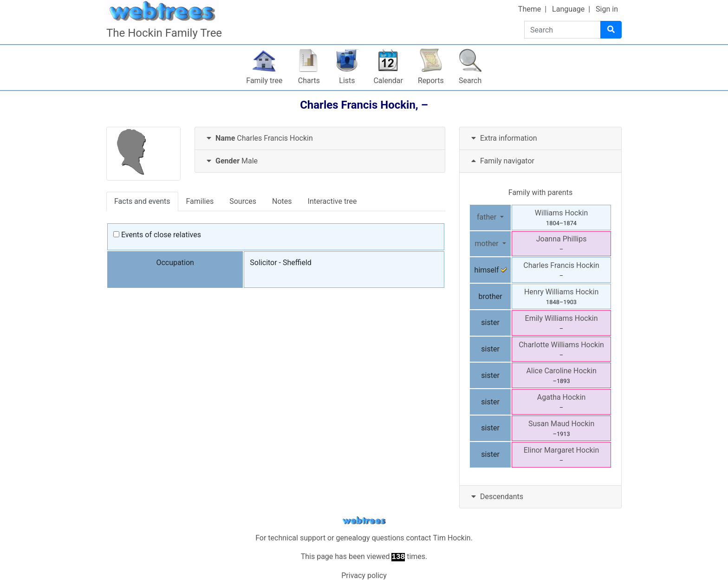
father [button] (487, 217)
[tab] (320, 139)
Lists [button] (347, 81)
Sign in (607, 9)
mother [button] (487, 244)
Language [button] (568, 9)
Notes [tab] (282, 201)
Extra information (503, 138)
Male (231, 161)
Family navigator (502, 161)
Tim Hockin (452, 538)
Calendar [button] (388, 81)
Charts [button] (309, 81)
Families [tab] (200, 201)
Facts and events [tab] (142, 201)
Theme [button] (530, 9)
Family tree (264, 81)
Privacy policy (364, 575)
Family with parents (540, 192)
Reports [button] (431, 81)
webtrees (364, 521)
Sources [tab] (243, 201)
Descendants (496, 497)
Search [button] (470, 81)
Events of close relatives (157, 235)
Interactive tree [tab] (332, 201)
